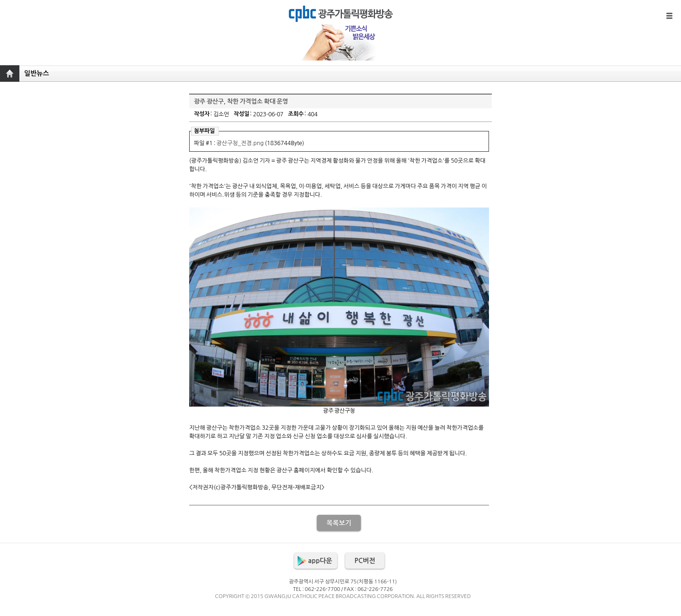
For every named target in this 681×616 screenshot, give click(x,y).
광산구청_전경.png (240, 143)
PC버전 (365, 561)
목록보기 (339, 523)
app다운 (320, 561)
